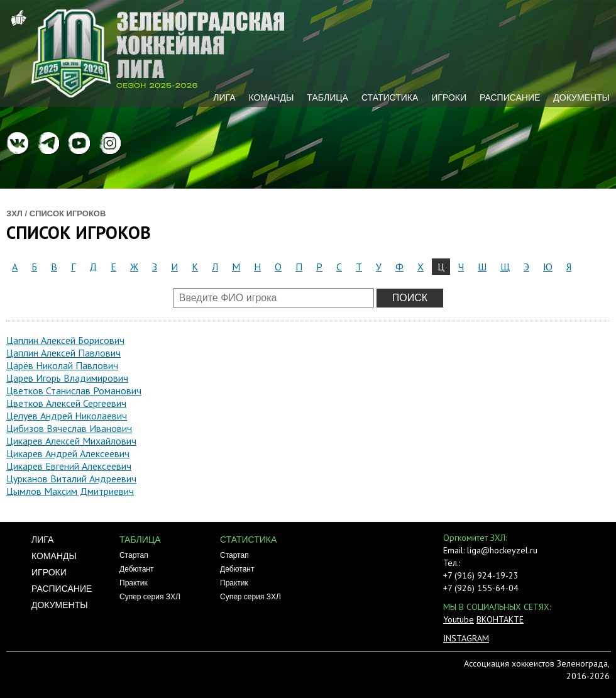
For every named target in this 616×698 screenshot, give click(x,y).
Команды (271, 97)
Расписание (510, 97)
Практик (134, 583)
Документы (581, 97)
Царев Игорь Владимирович (67, 378)
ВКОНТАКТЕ (500, 619)
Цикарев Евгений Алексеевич (69, 466)
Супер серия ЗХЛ (150, 597)
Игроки (449, 97)
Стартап (134, 555)
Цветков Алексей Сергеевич (66, 403)
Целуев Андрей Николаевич (67, 416)
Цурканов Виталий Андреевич (71, 479)
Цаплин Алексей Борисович (65, 340)
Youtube (459, 619)
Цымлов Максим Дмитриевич (70, 491)
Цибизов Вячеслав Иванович (69, 428)
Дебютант (136, 569)
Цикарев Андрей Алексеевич (68, 453)
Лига (224, 97)
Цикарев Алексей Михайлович (71, 441)
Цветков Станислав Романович (74, 391)
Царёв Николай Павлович (62, 365)
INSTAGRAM (466, 638)
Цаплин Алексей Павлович (63, 353)
